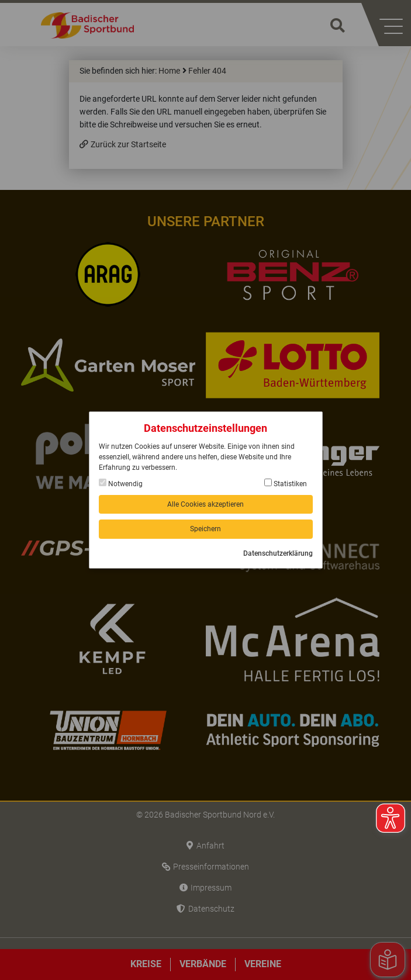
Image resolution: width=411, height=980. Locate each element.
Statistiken (286, 483)
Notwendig (121, 483)
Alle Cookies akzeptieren (206, 504)
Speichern (206, 529)
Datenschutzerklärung (278, 553)
